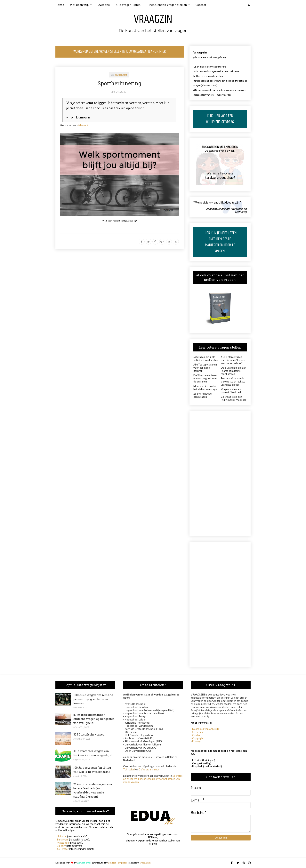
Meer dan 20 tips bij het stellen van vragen (206, 388)
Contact (197, 735)
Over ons (197, 732)
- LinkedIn (61, 836)
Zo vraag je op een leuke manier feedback (234, 398)
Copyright (198, 738)
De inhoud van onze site (206, 729)
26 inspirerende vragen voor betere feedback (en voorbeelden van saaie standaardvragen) (93, 790)
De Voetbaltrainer (149, 769)
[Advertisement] (220, 474)
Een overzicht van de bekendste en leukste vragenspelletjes (233, 382)
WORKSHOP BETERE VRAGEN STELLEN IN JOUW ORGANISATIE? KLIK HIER (120, 52)
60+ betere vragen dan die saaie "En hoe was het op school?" (233, 360)
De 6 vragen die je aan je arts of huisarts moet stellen (234, 371)
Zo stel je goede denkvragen (202, 395)
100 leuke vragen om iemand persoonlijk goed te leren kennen (93, 699)
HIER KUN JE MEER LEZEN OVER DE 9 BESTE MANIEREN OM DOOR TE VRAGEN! (220, 242)
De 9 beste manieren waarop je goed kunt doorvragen (205, 378)
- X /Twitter (62, 849)
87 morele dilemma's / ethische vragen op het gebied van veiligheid (94, 719)
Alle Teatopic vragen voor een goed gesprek (205, 368)
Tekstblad (129, 769)
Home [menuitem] (60, 5)
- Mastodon (62, 843)
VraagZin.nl (145, 863)
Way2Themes (84, 863)
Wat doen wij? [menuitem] (80, 5)
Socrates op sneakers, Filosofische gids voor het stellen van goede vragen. (153, 779)
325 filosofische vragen (89, 734)
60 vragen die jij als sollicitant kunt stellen (206, 358)
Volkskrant (83, 125)
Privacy (196, 741)
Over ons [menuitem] (104, 5)
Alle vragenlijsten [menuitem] (128, 5)
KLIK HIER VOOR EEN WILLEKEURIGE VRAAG (220, 119)
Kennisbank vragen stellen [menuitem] (168, 5)
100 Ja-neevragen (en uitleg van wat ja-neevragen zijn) (92, 770)
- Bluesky (61, 846)
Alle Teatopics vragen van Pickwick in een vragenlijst (93, 753)
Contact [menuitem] (201, 5)
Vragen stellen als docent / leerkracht (232, 391)
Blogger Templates (118, 863)
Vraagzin (153, 20)
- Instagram (62, 840)
